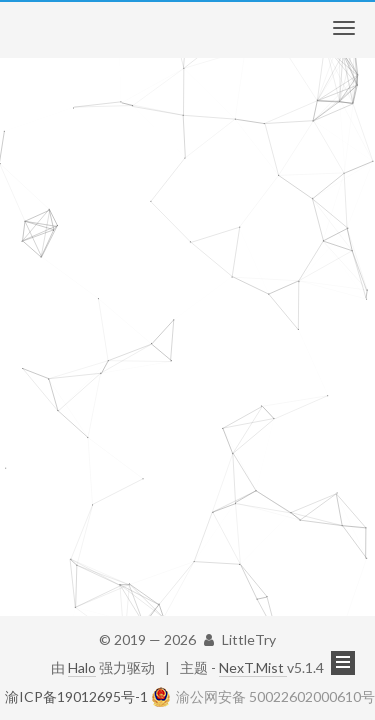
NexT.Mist (253, 667)
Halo (82, 667)
